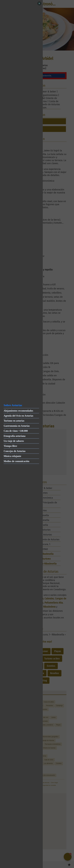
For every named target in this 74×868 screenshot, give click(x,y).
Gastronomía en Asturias (17, 426)
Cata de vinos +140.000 (16, 431)
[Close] (39, 3)
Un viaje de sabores (14, 441)
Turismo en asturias (14, 421)
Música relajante (12, 456)
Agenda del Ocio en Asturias (18, 416)
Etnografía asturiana (15, 436)
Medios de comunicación (16, 461)
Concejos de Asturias (15, 451)
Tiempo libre (10, 446)
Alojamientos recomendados (18, 411)
